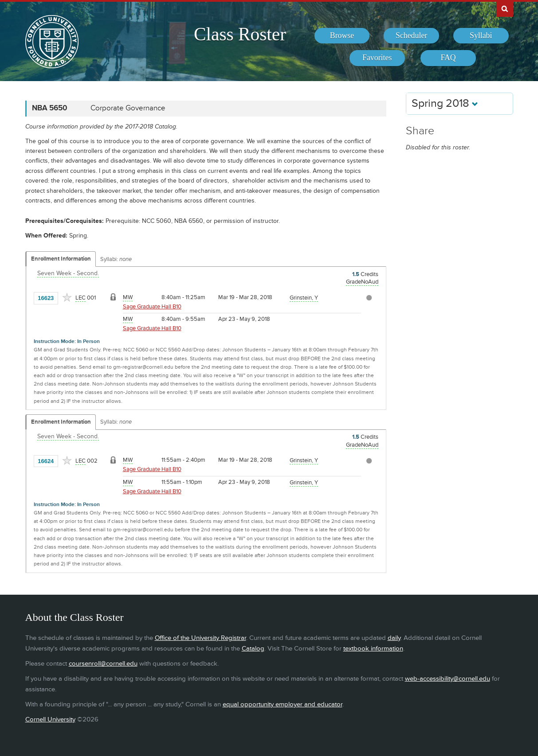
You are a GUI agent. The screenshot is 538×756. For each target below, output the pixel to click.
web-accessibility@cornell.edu (448, 679)
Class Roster (240, 34)
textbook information (373, 649)
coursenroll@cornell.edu (103, 664)
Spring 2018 (445, 103)
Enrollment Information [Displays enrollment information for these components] (61, 259)
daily (394, 638)
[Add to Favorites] (67, 297)
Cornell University (50, 719)
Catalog (253, 649)
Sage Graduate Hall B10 (152, 307)
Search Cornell (505, 8)
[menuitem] (342, 36)
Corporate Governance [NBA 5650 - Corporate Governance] (128, 108)
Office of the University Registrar (200, 638)
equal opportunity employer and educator (283, 704)
